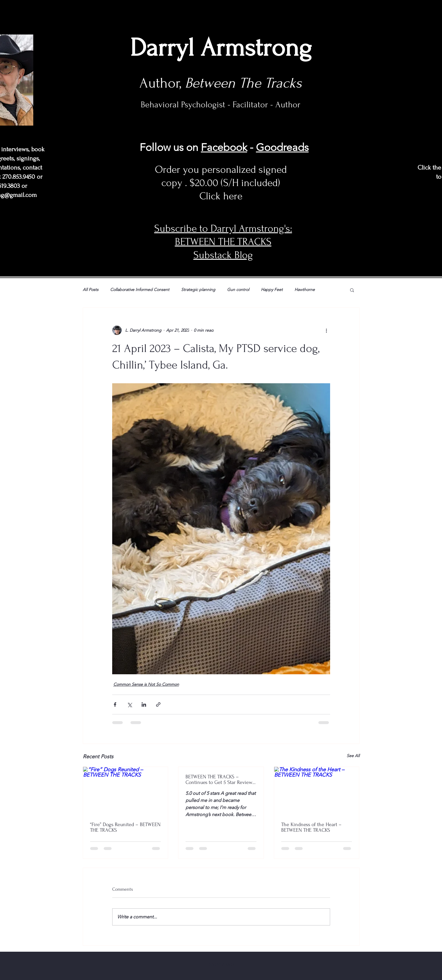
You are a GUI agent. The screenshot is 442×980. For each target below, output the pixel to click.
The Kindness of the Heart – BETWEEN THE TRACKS (311, 827)
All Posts (91, 290)
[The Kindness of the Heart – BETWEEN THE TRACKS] (317, 791)
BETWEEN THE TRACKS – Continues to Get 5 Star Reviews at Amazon (220, 780)
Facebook (224, 147)
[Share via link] (158, 704)
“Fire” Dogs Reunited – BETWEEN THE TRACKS (125, 827)
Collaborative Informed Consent (140, 290)
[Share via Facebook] (115, 704)
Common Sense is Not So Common (146, 684)
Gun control (238, 290)
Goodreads (282, 147)
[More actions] (327, 330)
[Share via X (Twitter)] (129, 704)
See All (353, 756)
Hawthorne (305, 290)
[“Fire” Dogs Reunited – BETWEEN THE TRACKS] (126, 791)
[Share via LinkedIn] (144, 704)
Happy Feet (272, 290)
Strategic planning (198, 290)
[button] (352, 290)
